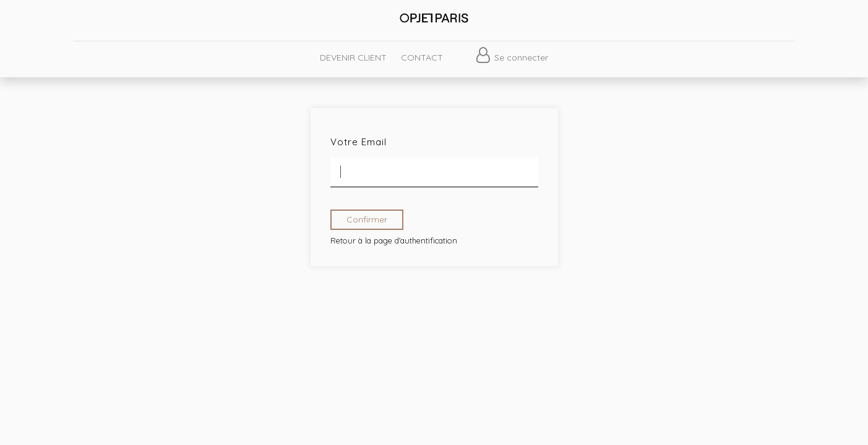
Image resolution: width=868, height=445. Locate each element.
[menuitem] (353, 58)
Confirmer (367, 219)
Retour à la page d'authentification (394, 240)
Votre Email (359, 142)
